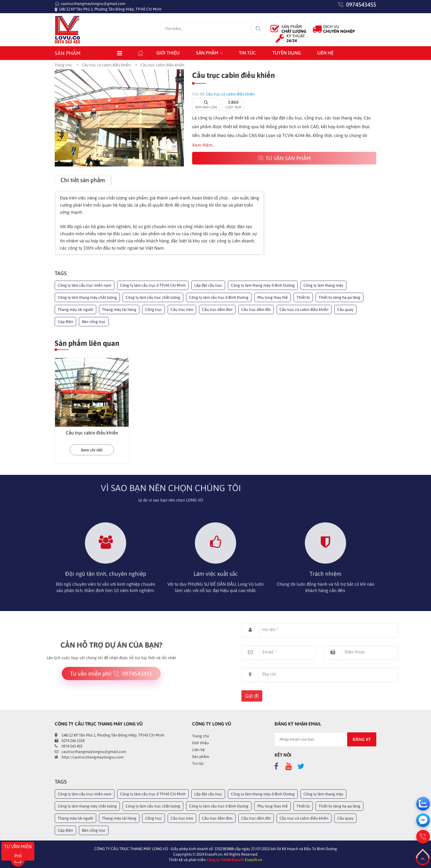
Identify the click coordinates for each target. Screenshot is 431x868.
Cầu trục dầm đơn (217, 310)
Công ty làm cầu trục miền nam (85, 285)
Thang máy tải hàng (119, 310)
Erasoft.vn (254, 860)
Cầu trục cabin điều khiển (92, 433)
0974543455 (361, 4)
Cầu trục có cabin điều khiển (106, 65)
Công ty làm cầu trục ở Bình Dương (219, 297)
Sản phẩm (207, 53)
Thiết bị (303, 297)
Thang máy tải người (75, 310)
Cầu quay (345, 310)
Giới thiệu (168, 53)
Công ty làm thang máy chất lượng (87, 297)
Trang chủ (63, 65)
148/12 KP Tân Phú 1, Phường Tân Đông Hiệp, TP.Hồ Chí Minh (110, 9)
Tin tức (247, 53)
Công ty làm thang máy (323, 285)
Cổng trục (154, 310)
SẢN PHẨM (294, 29)
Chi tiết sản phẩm (83, 180)
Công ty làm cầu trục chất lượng (153, 297)
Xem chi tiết (92, 450)
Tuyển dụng (287, 53)
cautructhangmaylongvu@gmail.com (93, 4)
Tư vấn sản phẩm (284, 158)
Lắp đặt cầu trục (208, 285)
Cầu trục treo (182, 310)
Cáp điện (65, 322)
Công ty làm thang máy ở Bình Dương (263, 285)
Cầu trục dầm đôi (256, 310)
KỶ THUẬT (296, 38)
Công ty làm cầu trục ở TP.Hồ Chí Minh (153, 285)
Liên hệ (325, 53)
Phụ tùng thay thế (273, 297)
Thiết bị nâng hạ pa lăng (339, 297)
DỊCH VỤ (339, 29)
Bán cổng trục (94, 322)
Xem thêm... (204, 145)
